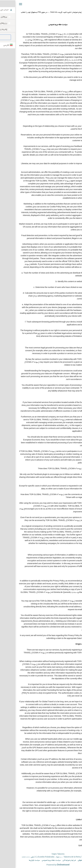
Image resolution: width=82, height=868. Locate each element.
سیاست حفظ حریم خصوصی (34, 860)
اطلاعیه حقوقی (66, 860)
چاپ (79, 10)
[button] (4, 4)
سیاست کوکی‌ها (17, 860)
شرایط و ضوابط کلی (52, 860)
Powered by (41, 865)
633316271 (9, 857)
